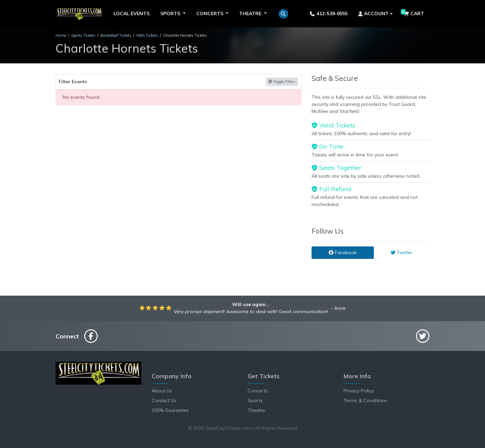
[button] (283, 14)
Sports (255, 400)
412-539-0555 (329, 13)
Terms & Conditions (365, 400)
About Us (162, 391)
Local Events (132, 13)
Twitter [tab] (401, 252)
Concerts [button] (211, 13)
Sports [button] (171, 13)
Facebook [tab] (343, 252)
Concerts (258, 391)
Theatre (256, 410)
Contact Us (164, 400)
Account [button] (374, 13)
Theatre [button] (251, 13)
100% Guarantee (170, 410)
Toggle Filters (282, 82)
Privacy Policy (359, 391)
